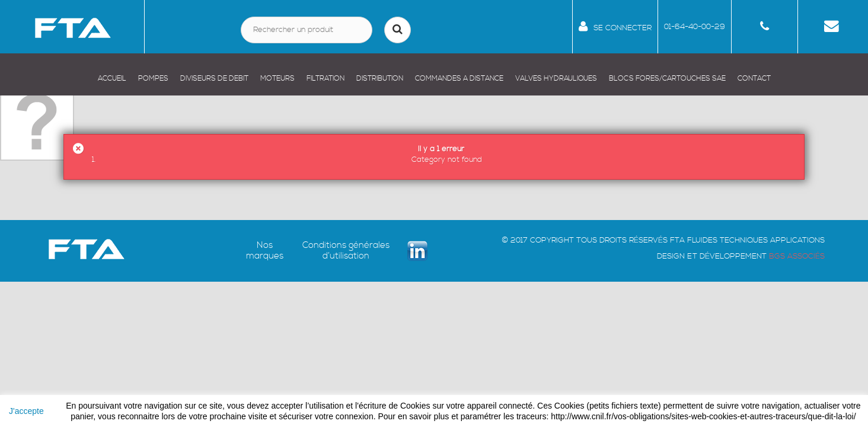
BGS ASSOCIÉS (797, 256)
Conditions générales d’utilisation (346, 251)
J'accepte (26, 411)
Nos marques (265, 251)
